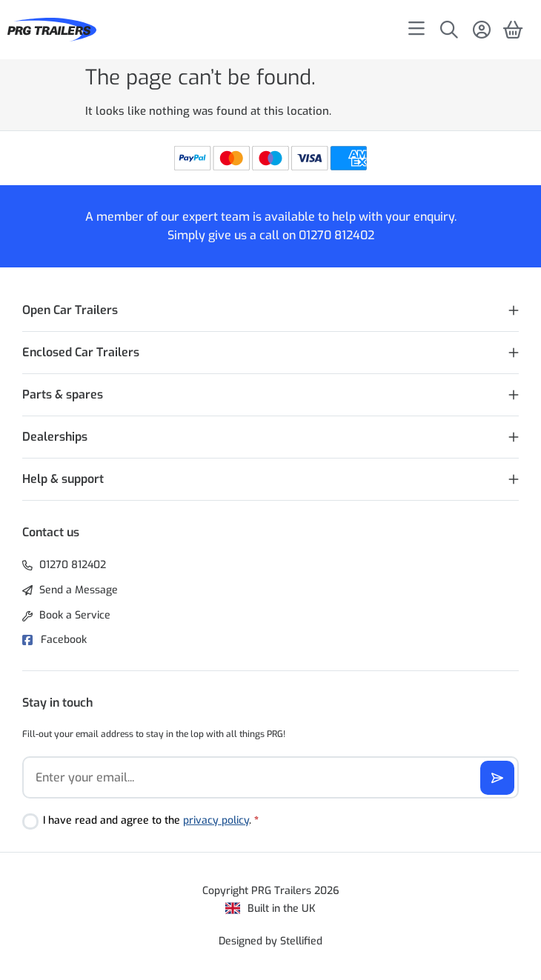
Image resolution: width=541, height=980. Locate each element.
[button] (270, 311)
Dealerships (55, 437)
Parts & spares (63, 394)
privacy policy (216, 820)
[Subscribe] (497, 778)
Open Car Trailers (70, 310)
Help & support (63, 479)
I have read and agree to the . (151, 820)
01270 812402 (336, 235)
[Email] (270, 777)
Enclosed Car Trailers (81, 352)
